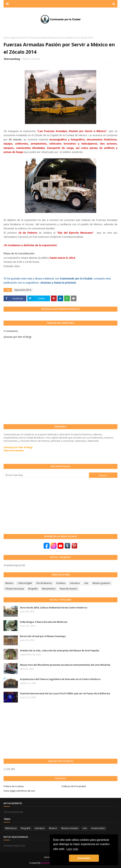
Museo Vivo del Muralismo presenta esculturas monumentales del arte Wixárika (65, 665)
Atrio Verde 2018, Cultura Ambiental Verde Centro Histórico (54, 608)
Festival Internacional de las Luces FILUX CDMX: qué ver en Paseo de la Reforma (65, 693)
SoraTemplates (49, 863)
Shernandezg (12, 59)
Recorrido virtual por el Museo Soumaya (43, 636)
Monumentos (49, 589)
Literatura (75, 583)
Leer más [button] (72, 849)
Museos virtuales (70, 828)
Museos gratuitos (101, 583)
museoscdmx (98, 828)
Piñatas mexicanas (15, 589)
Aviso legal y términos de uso (19, 791)
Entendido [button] (84, 858)
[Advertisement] (30, 506)
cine (86, 583)
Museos (9, 583)
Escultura (61, 583)
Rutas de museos (69, 589)
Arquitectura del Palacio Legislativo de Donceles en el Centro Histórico (60, 679)
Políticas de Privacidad (74, 786)
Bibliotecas (11, 828)
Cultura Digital (25, 583)
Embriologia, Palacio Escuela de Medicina (44, 622)
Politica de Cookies (14, 786)
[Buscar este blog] (46, 475)
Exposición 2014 (19, 38)
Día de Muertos (44, 583)
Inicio (6, 38)
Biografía (33, 589)
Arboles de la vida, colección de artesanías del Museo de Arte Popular (60, 650)
